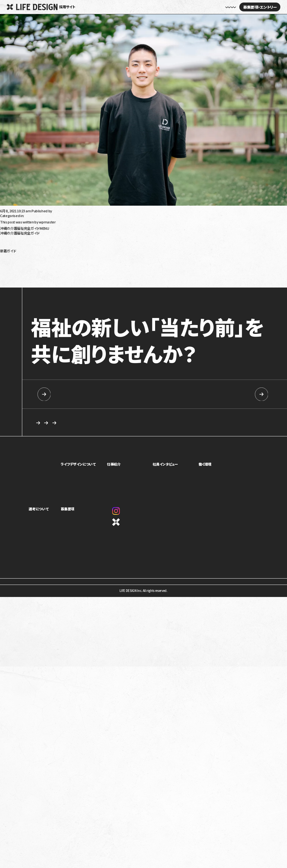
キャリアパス (213, 480)
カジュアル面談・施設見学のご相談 (62, 423)
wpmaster (61, 211)
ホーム (100, 7)
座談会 (168, 480)
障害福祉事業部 (133, 480)
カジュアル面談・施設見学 (91, 531)
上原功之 (7, 207)
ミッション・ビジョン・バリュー (93, 486)
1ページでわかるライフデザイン (95, 498)
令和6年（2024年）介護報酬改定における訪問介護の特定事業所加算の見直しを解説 (61, 268)
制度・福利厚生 (215, 474)
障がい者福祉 (10, 240)
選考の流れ (36, 531)
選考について (38, 510)
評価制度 (211, 486)
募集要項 (81, 510)
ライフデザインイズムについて (48, 525)
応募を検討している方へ (191, 423)
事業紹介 (80, 474)
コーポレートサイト (137, 523)
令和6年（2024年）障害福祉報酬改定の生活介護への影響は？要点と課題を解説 (58, 254)
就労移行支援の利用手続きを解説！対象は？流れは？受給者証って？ (49, 272)
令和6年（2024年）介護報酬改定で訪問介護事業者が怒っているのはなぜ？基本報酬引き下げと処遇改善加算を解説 (83, 279)
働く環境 (211, 466)
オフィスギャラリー (217, 492)
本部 (125, 492)
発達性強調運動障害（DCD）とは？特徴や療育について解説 (43, 286)
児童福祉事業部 (133, 474)
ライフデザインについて (91, 466)
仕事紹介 (129, 466)
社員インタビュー (178, 7)
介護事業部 (130, 486)
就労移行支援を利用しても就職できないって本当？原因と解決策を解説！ (52, 275)
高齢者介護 (8, 236)
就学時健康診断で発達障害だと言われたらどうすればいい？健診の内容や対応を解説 (62, 282)
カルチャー (81, 492)
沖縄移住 (7, 247)
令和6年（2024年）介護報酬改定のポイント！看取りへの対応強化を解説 (51, 265)
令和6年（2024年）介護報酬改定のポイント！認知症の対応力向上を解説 (51, 261)
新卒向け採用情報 (71, 394)
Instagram (133, 513)
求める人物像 (131, 423)
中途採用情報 (218, 394)
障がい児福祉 (10, 243)
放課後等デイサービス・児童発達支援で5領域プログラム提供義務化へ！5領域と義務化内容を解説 (71, 258)
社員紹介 (170, 474)
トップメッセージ (85, 480)
